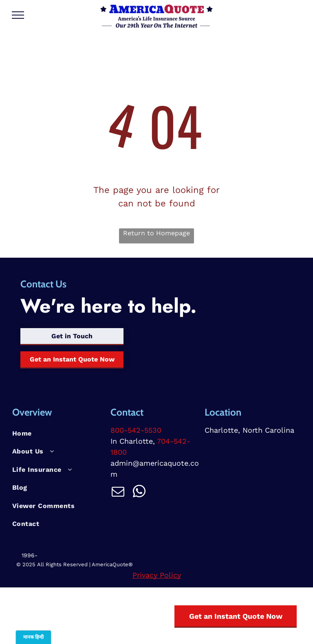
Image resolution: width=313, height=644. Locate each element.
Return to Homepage (156, 233)
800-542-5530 (136, 430)
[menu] (18, 15)
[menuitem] (58, 434)
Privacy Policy (157, 575)
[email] (118, 493)
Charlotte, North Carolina (249, 430)
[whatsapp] (139, 493)
